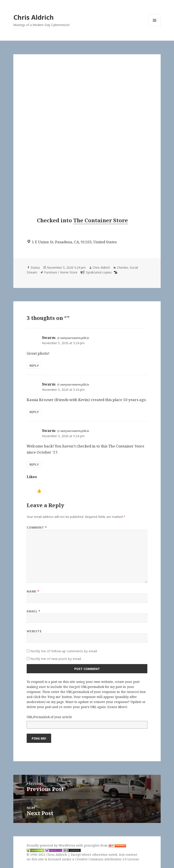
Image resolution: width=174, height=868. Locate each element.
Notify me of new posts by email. (56, 659)
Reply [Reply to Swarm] (34, 366)
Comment (37, 527)
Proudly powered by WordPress (51, 845)
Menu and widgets (155, 26)
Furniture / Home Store (61, 272)
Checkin (122, 267)
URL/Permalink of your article (49, 717)
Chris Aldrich (34, 17)
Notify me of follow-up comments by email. (64, 651)
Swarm (49, 338)
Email (33, 611)
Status (35, 267)
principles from (105, 845)
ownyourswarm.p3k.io (75, 338)
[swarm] (115, 272)
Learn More (117, 707)
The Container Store (101, 220)
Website (34, 631)
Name (33, 591)
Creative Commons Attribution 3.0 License (107, 859)
